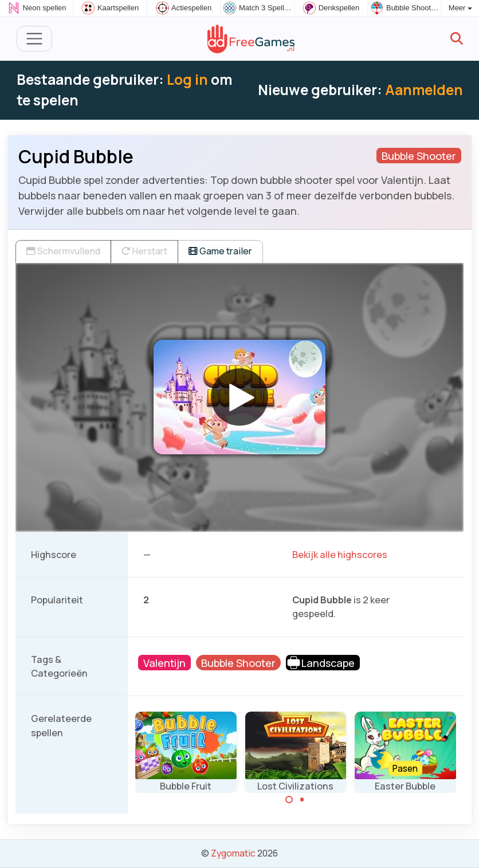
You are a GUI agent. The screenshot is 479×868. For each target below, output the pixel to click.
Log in (187, 79)
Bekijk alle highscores (340, 555)
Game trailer (220, 251)
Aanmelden (424, 90)
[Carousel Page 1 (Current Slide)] (289, 800)
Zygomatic (233, 853)
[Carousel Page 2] (302, 800)
